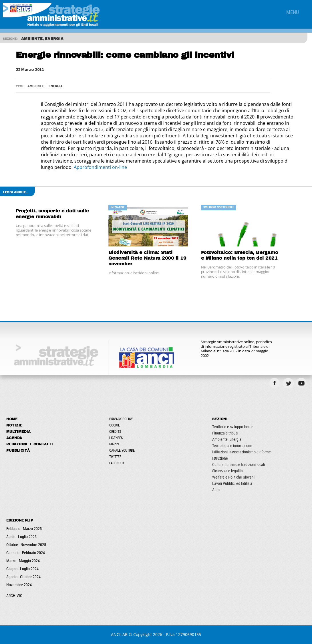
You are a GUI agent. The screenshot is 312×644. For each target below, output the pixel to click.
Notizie (14, 425)
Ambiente (36, 86)
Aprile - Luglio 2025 (21, 537)
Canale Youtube (122, 451)
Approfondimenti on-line (100, 167)
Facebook (117, 463)
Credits (115, 432)
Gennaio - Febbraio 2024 (26, 553)
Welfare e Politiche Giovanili (234, 477)
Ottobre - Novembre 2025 (26, 545)
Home (12, 419)
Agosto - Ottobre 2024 (23, 577)
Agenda (14, 438)
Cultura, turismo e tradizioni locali (239, 465)
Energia (56, 86)
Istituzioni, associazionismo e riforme (242, 452)
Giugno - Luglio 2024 (22, 569)
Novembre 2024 (19, 585)
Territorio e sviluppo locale (233, 427)
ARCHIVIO (14, 596)
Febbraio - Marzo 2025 (24, 529)
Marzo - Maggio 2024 (23, 561)
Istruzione (220, 458)
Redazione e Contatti (30, 444)
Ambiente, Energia (227, 439)
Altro (216, 490)
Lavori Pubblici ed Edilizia (232, 483)
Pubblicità (18, 451)
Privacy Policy (121, 419)
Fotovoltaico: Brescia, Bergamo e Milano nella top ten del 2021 (240, 255)
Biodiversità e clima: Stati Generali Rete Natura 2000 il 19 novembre (147, 258)
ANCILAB (119, 634)
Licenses (116, 438)
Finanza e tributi (225, 433)
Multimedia (18, 432)
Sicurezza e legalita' (228, 471)
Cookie (115, 425)
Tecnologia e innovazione (232, 446)
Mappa (114, 444)
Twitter (115, 457)
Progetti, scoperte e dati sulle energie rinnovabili (52, 214)
